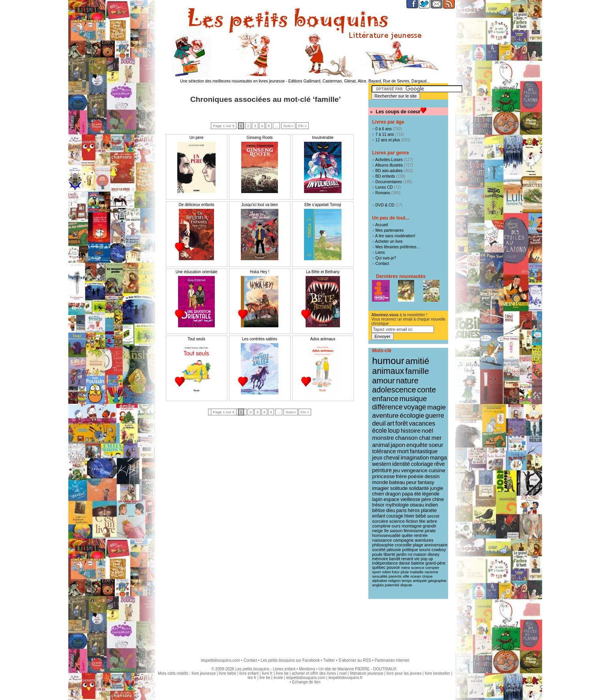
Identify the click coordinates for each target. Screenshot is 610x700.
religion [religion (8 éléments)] (394, 581)
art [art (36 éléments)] (391, 423)
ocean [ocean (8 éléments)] (416, 576)
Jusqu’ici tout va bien (260, 205)
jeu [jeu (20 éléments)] (396, 470)
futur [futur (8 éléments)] (396, 572)
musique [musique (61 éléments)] (413, 399)
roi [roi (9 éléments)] (410, 555)
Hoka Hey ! (260, 272)
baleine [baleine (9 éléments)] (418, 563)
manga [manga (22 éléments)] (438, 458)
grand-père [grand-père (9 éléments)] (435, 563)
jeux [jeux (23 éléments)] (377, 458)
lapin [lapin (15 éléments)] (377, 499)
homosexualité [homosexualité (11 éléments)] (387, 535)
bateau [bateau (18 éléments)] (397, 482)
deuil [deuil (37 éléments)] (379, 423)
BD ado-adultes (389, 171)
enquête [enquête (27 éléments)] (417, 445)
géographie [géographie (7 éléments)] (437, 581)
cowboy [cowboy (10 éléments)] (439, 550)
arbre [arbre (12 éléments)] (432, 521)
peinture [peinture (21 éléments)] (382, 470)
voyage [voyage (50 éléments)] (415, 407)
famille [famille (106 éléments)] (417, 371)
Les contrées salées (260, 339)
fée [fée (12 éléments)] (422, 521)
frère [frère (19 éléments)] (402, 476)
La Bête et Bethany (323, 272)
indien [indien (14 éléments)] (432, 505)
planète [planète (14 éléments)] (429, 510)
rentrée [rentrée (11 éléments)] (421, 535)
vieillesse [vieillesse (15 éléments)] (410, 499)
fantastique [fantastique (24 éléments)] (424, 451)
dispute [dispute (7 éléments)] (406, 585)
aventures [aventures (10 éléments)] (424, 540)
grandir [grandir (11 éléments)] (430, 526)
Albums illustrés (389, 165)
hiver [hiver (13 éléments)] (409, 516)
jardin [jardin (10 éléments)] (402, 554)
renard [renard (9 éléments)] (407, 559)
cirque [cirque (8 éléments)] (427, 576)
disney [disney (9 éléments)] (434, 555)
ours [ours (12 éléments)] (396, 526)
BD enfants (385, 176)
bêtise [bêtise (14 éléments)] (379, 510)
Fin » (302, 126)
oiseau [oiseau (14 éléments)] (417, 505)
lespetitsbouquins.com (221, 660)
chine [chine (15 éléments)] (438, 499)
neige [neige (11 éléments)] (378, 531)
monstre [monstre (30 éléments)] (383, 438)
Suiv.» (288, 126)
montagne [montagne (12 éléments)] (412, 526)
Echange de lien (306, 682)
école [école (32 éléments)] (380, 431)
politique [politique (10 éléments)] (410, 550)
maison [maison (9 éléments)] (420, 555)
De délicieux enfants (196, 205)
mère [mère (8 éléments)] (405, 568)
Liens (380, 252)
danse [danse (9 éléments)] (404, 563)
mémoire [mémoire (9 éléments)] (380, 559)
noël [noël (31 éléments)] (427, 431)
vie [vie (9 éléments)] (417, 559)
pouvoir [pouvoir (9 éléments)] (393, 568)
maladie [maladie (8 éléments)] (417, 572)
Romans (383, 193)
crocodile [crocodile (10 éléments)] (403, 545)
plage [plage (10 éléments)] (418, 545)
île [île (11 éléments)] (387, 531)
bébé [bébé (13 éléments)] (420, 516)
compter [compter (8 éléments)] (432, 568)
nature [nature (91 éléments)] (407, 381)
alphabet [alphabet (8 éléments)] (380, 581)
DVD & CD (385, 205)
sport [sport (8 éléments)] (377, 572)
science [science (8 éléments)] (418, 568)
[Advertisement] (305, 625)
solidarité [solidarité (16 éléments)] (419, 488)
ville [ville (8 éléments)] (406, 576)
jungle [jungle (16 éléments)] (437, 488)
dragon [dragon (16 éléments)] (393, 494)
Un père (197, 138)
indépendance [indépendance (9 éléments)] (385, 563)
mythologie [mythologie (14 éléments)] (397, 505)
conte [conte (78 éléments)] (427, 390)
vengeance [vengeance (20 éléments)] (414, 470)
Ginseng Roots (259, 138)
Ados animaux (323, 339)
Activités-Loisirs (389, 160)
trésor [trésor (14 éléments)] (378, 505)
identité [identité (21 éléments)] (401, 464)
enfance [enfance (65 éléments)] (386, 399)
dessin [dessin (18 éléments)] (432, 476)
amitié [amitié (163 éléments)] (417, 361)
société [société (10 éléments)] (379, 550)
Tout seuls (196, 339)
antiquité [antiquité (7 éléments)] (420, 581)
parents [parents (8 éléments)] (395, 576)
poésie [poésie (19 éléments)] (416, 476)
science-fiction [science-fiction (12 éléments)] (404, 521)
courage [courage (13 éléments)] (395, 516)
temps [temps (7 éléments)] (406, 581)
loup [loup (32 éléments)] (394, 431)
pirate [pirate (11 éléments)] (430, 531)
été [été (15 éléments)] (418, 494)
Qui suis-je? (386, 258)
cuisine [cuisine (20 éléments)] (437, 470)
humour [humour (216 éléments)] (388, 361)
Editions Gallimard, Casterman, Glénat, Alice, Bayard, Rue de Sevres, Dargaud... (359, 81)
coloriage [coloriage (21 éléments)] (422, 464)
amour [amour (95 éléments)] (384, 381)
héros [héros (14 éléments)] (414, 510)
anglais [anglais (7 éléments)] (378, 585)
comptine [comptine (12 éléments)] (382, 526)
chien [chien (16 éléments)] (378, 494)
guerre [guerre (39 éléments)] (435, 415)
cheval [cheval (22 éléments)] (391, 458)
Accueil (381, 225)
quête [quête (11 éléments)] (407, 535)
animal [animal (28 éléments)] (381, 445)
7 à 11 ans (385, 134)
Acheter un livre (389, 241)
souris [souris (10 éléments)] (425, 550)
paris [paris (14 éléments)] (402, 510)
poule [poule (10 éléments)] (377, 554)
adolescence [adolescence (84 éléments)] (394, 390)
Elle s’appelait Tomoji (323, 205)
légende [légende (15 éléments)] (431, 494)
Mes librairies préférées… (398, 247)
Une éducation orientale (197, 272)
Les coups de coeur (398, 112)
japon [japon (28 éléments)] (398, 445)
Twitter (329, 660)
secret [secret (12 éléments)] (433, 516)
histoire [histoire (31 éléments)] (411, 431)
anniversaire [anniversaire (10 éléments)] (436, 545)
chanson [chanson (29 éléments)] (407, 438)
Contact (382, 264)
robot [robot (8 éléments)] (386, 572)
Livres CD (384, 187)
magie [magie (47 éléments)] (436, 407)
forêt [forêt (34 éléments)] (402, 423)
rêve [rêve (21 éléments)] (440, 464)
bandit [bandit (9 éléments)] (395, 559)
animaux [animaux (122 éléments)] (388, 371)
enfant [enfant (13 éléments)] (379, 516)
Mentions (307, 669)
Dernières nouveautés (401, 276)
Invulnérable (323, 138)
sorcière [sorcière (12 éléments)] (380, 521)
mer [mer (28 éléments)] (437, 438)
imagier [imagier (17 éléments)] (381, 488)
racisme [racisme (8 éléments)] (432, 572)
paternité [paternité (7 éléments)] (392, 585)
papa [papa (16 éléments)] (407, 494)
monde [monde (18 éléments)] (380, 482)
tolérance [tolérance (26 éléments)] (384, 451)
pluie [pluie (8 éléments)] (405, 572)
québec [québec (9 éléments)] (379, 568)
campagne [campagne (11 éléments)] (404, 540)
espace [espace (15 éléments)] (391, 499)
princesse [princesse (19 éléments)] (384, 476)
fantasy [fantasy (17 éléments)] (426, 482)
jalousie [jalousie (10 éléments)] (394, 550)
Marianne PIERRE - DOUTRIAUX (367, 669)
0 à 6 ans (384, 129)
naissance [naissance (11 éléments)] (382, 540)
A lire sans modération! (395, 236)
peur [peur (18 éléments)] (411, 482)
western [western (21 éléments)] (382, 464)
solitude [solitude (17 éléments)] (399, 488)
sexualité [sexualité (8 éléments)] (380, 576)
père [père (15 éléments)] (426, 499)
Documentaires (389, 182)
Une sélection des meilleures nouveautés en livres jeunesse (232, 81)
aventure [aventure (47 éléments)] (386, 415)
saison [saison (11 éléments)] (396, 531)
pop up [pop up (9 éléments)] (427, 559)
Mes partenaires (390, 230)
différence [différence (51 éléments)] (388, 407)
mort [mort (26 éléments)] (403, 451)
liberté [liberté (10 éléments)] (389, 554)
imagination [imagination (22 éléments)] (415, 458)
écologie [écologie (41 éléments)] (412, 416)
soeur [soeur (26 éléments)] (436, 445)
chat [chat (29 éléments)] (425, 438)
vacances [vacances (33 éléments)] (422, 423)
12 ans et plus (388, 140)
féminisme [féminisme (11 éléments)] (414, 531)
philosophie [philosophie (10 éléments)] (383, 545)
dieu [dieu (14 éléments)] (391, 510)
